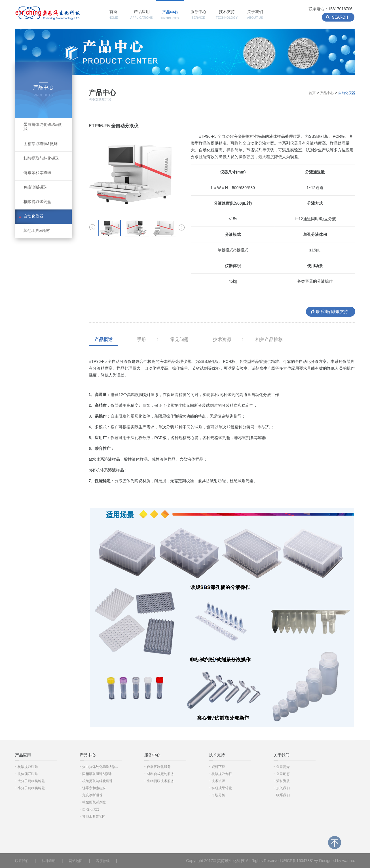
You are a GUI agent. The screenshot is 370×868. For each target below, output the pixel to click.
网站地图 (76, 861)
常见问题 (179, 339)
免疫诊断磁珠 (35, 187)
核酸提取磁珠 (28, 767)
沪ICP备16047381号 (300, 861)
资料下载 (218, 767)
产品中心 (170, 15)
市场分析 (218, 795)
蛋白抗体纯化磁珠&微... (100, 767)
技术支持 (227, 14)
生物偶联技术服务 (160, 781)
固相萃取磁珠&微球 (41, 144)
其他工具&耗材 (37, 230)
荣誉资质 (283, 781)
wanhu (348, 861)
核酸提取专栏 (222, 774)
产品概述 (103, 339)
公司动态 (283, 774)
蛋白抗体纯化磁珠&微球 (43, 127)
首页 (113, 14)
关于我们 (255, 14)
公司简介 (283, 767)
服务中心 (198, 14)
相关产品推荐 (269, 339)
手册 (141, 339)
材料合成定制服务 (160, 774)
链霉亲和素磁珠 (37, 173)
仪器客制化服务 (159, 767)
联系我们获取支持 (332, 312)
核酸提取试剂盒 (37, 202)
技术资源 (222, 339)
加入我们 (283, 788)
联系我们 (283, 795)
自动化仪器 (33, 216)
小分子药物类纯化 (31, 788)
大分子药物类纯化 (31, 781)
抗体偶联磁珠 (28, 774)
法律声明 (49, 861)
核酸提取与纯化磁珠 (41, 158)
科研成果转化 (222, 788)
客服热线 (103, 861)
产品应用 (142, 14)
